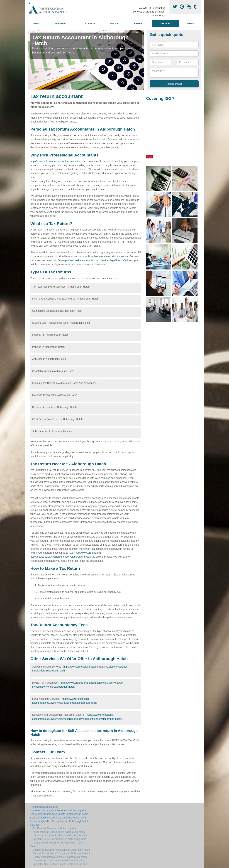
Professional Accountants (44, 807)
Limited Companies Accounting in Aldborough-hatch (61, 850)
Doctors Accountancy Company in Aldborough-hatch (62, 853)
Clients (190, 23)
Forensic (91, 23)
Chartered (60, 23)
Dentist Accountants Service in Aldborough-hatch (60, 857)
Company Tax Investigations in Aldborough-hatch (60, 835)
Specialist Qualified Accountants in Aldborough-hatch (59, 821)
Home (36, 23)
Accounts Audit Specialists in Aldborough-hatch (59, 832)
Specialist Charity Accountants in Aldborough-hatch (61, 864)
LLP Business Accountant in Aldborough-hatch (58, 860)
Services (165, 23)
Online (114, 23)
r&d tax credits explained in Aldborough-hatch (58, 843)
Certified (138, 23)
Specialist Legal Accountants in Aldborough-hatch (60, 839)
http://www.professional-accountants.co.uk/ (54, 161)
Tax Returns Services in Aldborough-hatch (56, 828)
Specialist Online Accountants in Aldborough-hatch (58, 818)
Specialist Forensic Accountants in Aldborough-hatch (59, 814)
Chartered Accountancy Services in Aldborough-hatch (60, 810)
